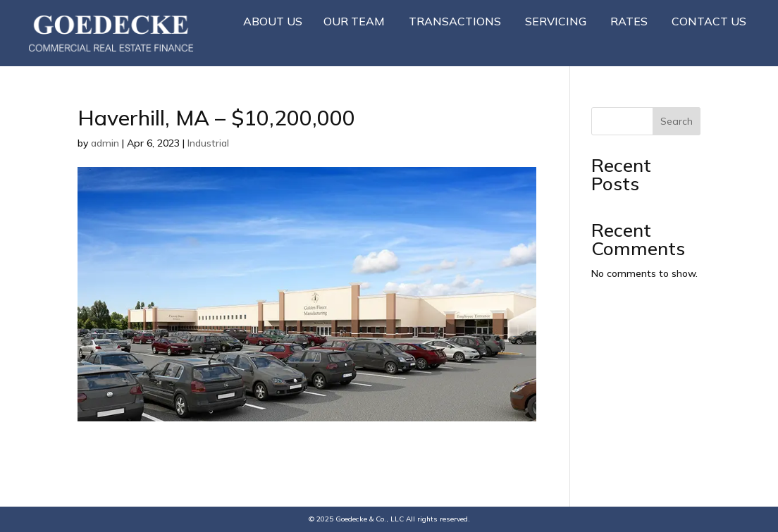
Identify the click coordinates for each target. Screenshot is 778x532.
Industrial (208, 143)
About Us (273, 21)
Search (677, 121)
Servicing (556, 21)
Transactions (455, 21)
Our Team (354, 21)
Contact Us (709, 21)
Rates (629, 21)
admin (105, 143)
